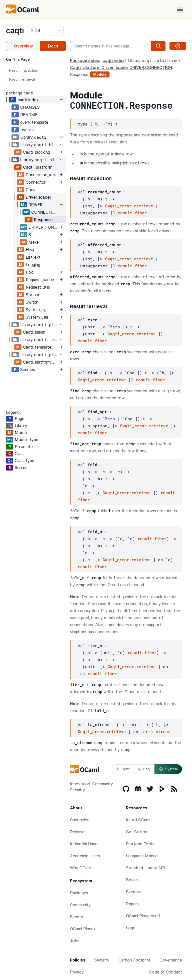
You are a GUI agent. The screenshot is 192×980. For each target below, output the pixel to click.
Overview (23, 46)
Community (80, 905)
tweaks (27, 130)
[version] (46, 30)
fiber (141, 213)
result (125, 213)
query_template (34, 122)
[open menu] (180, 10)
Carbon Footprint (134, 960)
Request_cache (40, 280)
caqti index (28, 100)
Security (102, 960)
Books (132, 880)
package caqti (20, 93)
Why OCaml (81, 868)
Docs (53, 46)
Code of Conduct (166, 972)
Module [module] (100, 74)
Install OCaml (138, 820)
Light (123, 769)
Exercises (135, 892)
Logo (131, 928)
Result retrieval (22, 79)
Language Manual (142, 856)
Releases (78, 832)
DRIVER (35, 205)
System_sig (36, 310)
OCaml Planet (83, 929)
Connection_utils (41, 175)
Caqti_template (37, 347)
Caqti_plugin (34, 332)
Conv (31, 190)
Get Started (137, 832)
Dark (144, 769)
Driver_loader (38, 197)
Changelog (80, 820)
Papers (132, 904)
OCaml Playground (143, 916)
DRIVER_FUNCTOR (44, 227)
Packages (79, 893)
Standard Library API (145, 868)
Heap (31, 250)
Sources (28, 370)
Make (34, 242)
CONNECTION (45, 212)
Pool (30, 272)
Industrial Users (84, 844)
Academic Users (85, 856)
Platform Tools (140, 844)
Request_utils (38, 287)
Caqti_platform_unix (41, 362)
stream (163, 732)
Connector (36, 182)
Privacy (77, 972)
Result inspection (24, 70)
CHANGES (30, 107)
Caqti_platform (38, 167)
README (29, 115)
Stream (32, 295)
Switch (32, 302)
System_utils (37, 317)
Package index (84, 60)
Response (43, 220)
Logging (33, 265)
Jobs (75, 941)
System (168, 769)
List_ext (33, 257)
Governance (171, 960)
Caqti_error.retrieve (129, 206)
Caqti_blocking (36, 152)
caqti (15, 30)
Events (76, 917)
